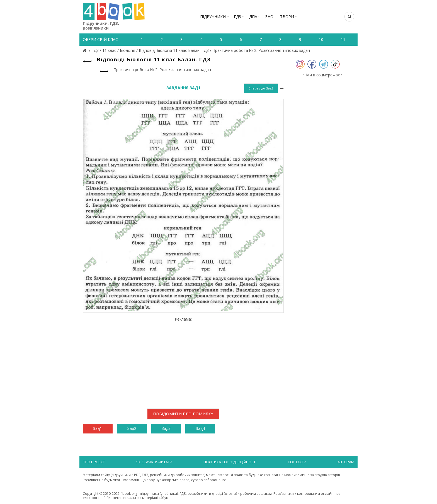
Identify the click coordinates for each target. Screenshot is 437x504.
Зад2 (132, 428)
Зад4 (200, 428)
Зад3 (166, 428)
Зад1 (98, 428)
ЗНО (269, 17)
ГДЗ (237, 17)
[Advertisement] (183, 361)
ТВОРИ (287, 17)
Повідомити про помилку (183, 414)
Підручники (213, 17)
